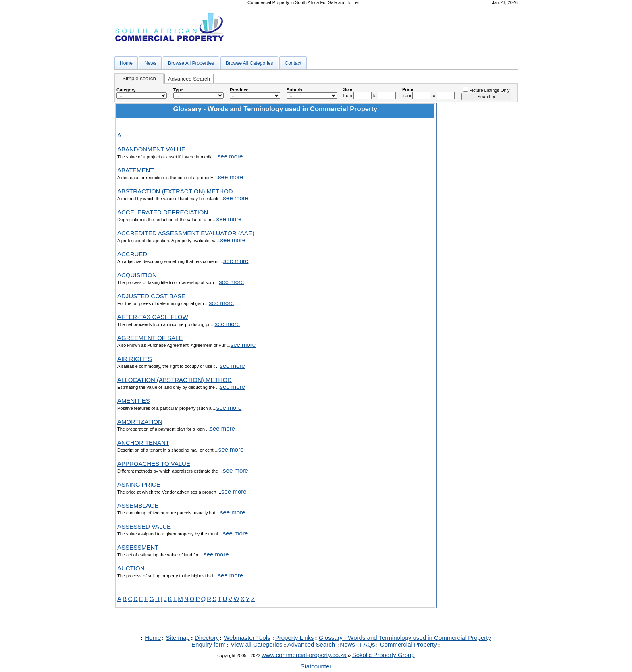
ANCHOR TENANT (143, 443)
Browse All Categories (249, 63)
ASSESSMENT (138, 547)
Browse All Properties (191, 63)
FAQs (368, 644)
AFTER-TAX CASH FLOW (153, 317)
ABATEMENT (136, 170)
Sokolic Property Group (384, 655)
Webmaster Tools (247, 638)
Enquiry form (209, 644)
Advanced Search (189, 79)
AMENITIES (134, 401)
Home (126, 63)
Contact (293, 63)
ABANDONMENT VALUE (151, 149)
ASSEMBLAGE (138, 505)
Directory (207, 638)
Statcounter (316, 666)
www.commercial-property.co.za (304, 655)
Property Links (295, 638)
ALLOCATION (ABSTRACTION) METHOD (175, 380)
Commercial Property (409, 644)
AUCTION (131, 568)
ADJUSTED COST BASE (151, 296)
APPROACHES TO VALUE (154, 464)
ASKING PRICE (139, 484)
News (150, 63)
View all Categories (256, 644)
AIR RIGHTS (135, 359)
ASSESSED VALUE (144, 526)
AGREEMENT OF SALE (150, 338)
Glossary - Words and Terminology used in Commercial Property (405, 638)
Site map (178, 638)
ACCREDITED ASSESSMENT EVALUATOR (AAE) (186, 233)
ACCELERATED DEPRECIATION (163, 212)
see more (230, 156)
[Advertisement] (477, 224)
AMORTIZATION (140, 422)
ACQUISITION (137, 275)
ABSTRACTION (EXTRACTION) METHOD (175, 191)
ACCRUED (132, 254)
